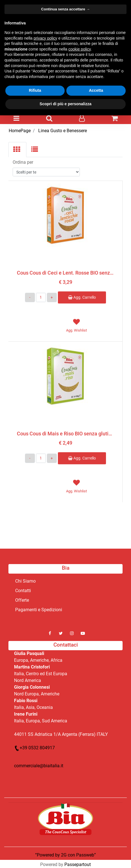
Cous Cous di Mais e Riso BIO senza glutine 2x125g (65, 433)
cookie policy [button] (79, 49)
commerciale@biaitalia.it (39, 766)
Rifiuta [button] (35, 90)
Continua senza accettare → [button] (65, 9)
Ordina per (23, 161)
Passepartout (78, 864)
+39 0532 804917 (34, 748)
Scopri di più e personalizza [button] (65, 104)
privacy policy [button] (46, 38)
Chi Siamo (25, 581)
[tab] (17, 150)
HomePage (20, 131)
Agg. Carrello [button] (82, 297)
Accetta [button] (96, 90)
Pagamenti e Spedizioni (39, 610)
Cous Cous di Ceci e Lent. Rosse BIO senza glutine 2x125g (65, 272)
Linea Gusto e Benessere (63, 131)
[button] (16, 119)
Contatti (23, 591)
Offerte (22, 600)
